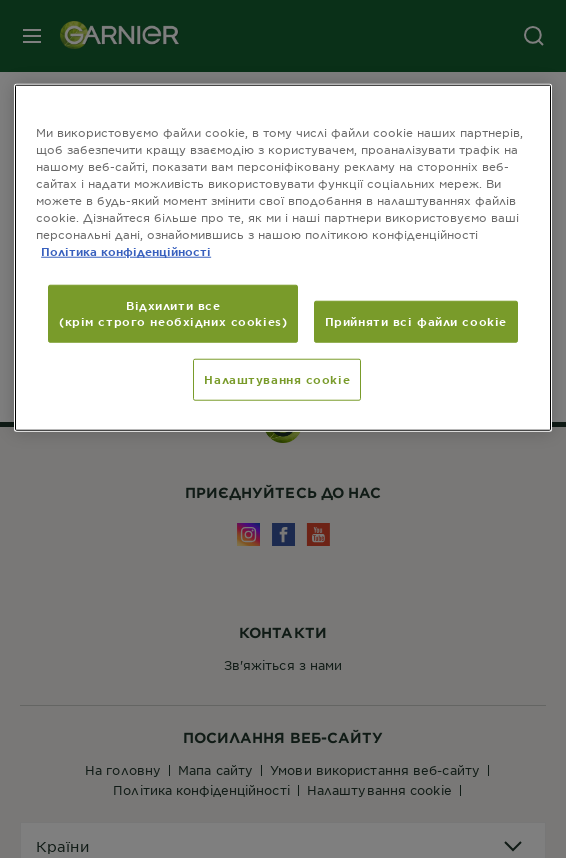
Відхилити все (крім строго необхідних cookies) (173, 313)
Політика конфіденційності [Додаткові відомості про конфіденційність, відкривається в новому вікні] (126, 251)
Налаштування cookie (277, 379)
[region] (283, 257)
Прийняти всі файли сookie (416, 321)
